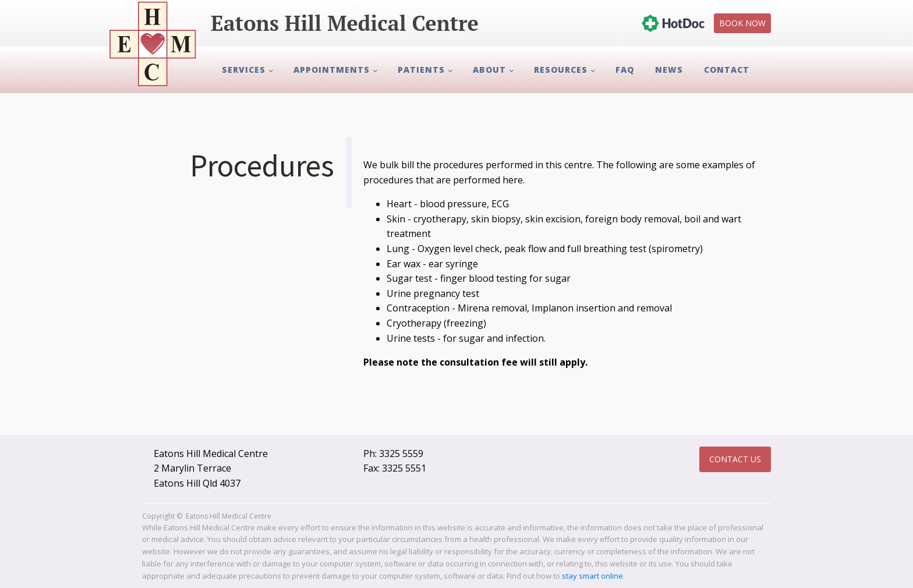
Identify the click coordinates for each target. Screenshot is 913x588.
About (489, 70)
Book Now (742, 23)
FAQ (625, 70)
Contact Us (735, 459)
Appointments (332, 70)
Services (244, 70)
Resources (561, 70)
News (669, 70)
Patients (421, 70)
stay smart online (592, 576)
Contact (727, 70)
